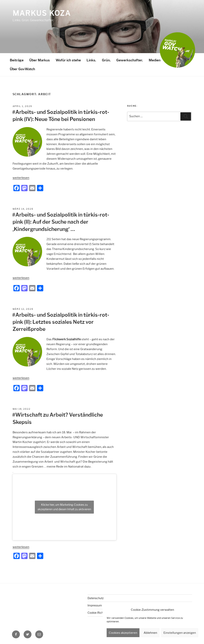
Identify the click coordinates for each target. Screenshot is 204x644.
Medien (155, 60)
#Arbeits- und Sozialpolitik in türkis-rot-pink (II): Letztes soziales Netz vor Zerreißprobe (61, 322)
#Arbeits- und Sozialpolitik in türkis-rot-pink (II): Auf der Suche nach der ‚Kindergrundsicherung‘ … (61, 222)
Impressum (95, 605)
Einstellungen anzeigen (180, 633)
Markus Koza (42, 13)
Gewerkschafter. (130, 60)
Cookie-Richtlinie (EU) (101, 613)
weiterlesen (21, 178)
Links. (91, 60)
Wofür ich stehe (68, 60)
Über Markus (40, 60)
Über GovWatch (22, 69)
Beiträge (17, 60)
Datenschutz (96, 598)
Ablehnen (150, 633)
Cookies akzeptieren (123, 633)
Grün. (106, 60)
